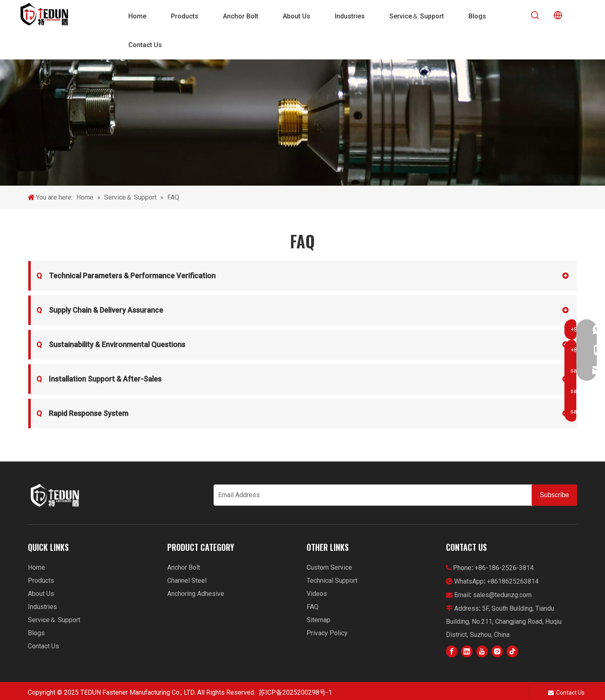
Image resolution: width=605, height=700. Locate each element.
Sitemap (318, 620)
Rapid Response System (82, 414)
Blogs (36, 633)
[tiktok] (512, 651)
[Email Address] (371, 495)
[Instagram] (497, 651)
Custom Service (329, 567)
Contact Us (43, 646)
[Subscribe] (554, 495)
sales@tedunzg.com (502, 595)
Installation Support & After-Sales (99, 379)
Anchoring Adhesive (196, 594)
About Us (41, 594)
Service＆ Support (54, 620)
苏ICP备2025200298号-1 (295, 692)
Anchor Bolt (184, 567)
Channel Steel (187, 581)
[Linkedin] (467, 651)
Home (36, 567)
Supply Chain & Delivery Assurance (100, 310)
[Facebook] (452, 651)
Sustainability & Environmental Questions (111, 345)
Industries (42, 607)
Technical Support (332, 581)
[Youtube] (482, 651)
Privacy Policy (327, 633)
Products (41, 581)
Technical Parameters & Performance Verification (126, 276)
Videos (317, 594)
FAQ (313, 607)
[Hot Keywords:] (535, 16)
